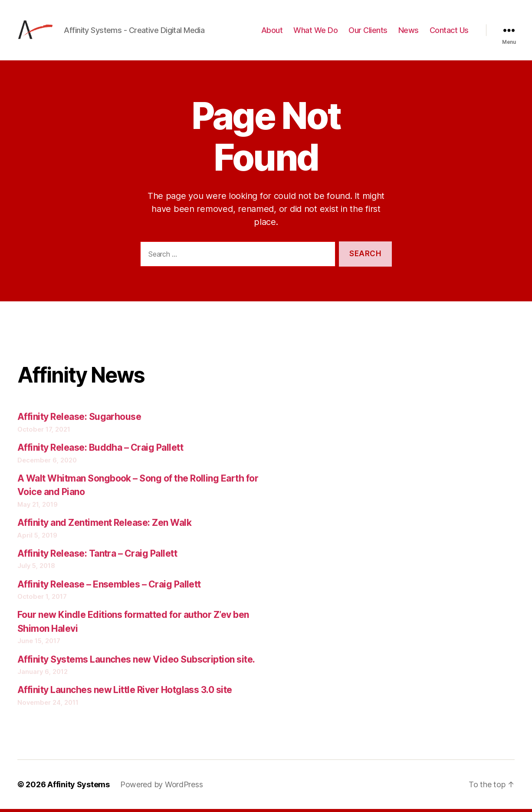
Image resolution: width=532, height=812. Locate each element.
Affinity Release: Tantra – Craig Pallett (97, 556)
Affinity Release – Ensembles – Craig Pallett (109, 587)
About (272, 31)
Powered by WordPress (162, 787)
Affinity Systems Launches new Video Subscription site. (136, 662)
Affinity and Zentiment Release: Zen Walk (104, 526)
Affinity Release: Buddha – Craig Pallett (100, 451)
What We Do (315, 31)
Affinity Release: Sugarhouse (79, 420)
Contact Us (449, 31)
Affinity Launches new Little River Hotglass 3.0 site (125, 693)
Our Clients (368, 31)
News (409, 31)
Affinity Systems (79, 787)
